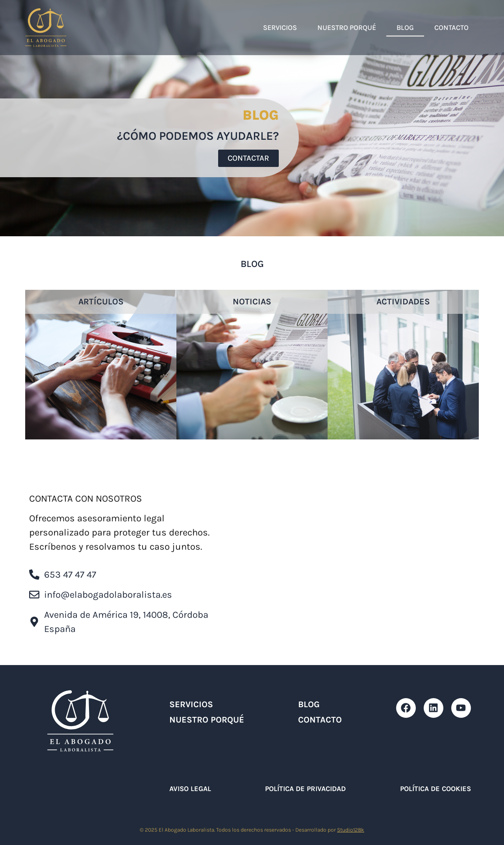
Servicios (280, 28)
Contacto (451, 28)
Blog (405, 28)
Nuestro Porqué (347, 28)
